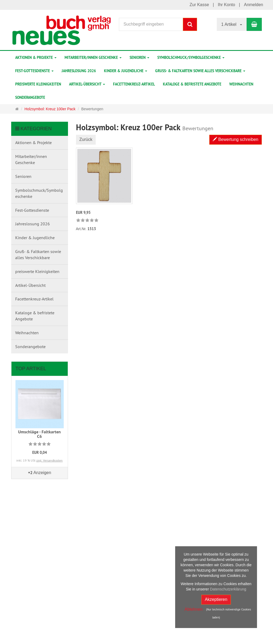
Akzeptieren (216, 599)
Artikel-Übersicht (87, 84)
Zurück (86, 139)
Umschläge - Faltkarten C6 (39, 434)
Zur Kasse (199, 5)
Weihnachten (241, 84)
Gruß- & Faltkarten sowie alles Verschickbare (200, 71)
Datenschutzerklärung (228, 589)
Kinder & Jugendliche (126, 71)
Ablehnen (194, 609)
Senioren (139, 58)
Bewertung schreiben (236, 139)
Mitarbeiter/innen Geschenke (93, 58)
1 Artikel (232, 24)
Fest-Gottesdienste (34, 71)
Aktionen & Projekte (36, 58)
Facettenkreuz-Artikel (134, 84)
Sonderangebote (30, 97)
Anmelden (254, 5)
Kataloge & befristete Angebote (192, 84)
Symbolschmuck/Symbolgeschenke (191, 58)
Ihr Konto (226, 5)
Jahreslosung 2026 (79, 71)
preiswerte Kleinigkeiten (38, 84)
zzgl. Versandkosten (49, 460)
